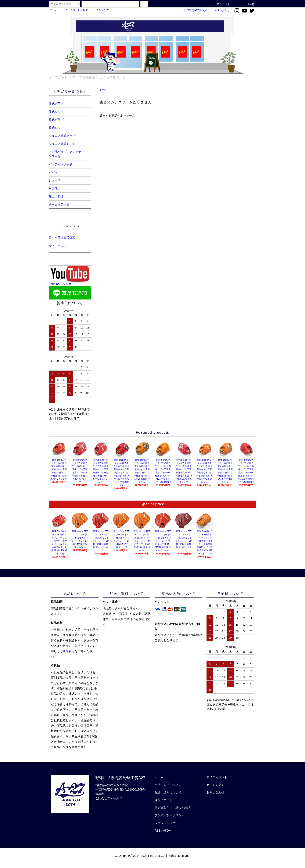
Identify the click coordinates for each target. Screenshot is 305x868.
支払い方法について (168, 785)
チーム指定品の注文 (62, 237)
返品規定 (69, 651)
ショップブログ (165, 823)
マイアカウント (217, 777)
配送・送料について (168, 792)
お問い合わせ (219, 10)
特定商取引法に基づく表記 (172, 808)
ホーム (54, 10)
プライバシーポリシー (169, 815)
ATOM (167, 831)
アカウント (221, 4)
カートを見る (215, 785)
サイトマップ (58, 246)
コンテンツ (100, 10)
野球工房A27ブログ (193, 10)
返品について (164, 800)
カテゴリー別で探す (74, 10)
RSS (158, 831)
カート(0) (245, 4)
